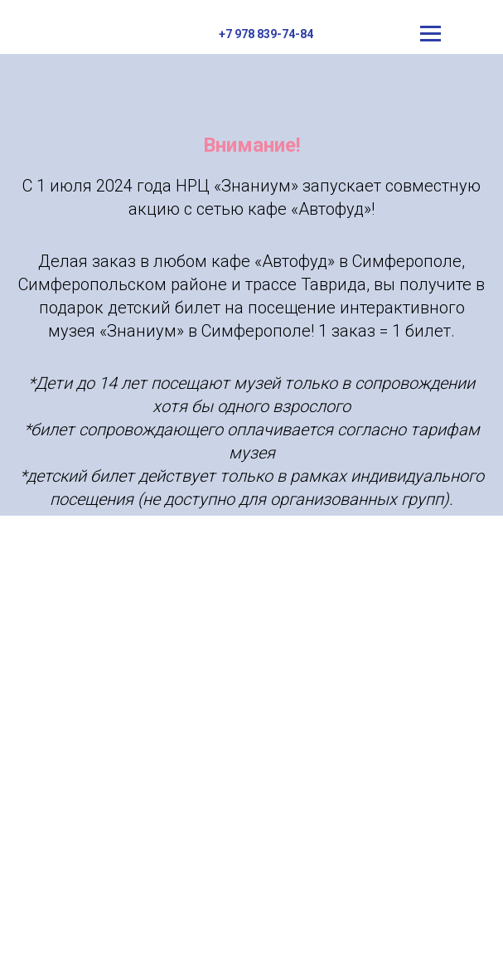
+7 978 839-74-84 (266, 34)
